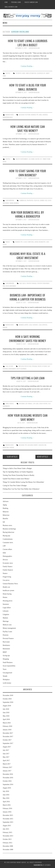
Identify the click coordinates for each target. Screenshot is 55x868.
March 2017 (7, 764)
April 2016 (6, 802)
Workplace (6, 680)
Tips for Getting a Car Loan (28, 378)
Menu (5, 23)
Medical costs (7, 625)
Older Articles (11, 457)
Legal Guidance (33, 325)
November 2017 (8, 737)
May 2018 (6, 716)
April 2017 (6, 760)
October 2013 (7, 839)
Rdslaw (5, 327)
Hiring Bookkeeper (40, 242)
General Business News (10, 584)
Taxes (5, 669)
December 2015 (8, 815)
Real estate (6, 642)
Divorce (5, 560)
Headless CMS (42, 445)
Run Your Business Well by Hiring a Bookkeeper (27, 214)
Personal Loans (16, 2)
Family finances (8, 570)
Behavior (6, 512)
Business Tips (35, 115)
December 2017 (8, 733)
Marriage (6, 621)
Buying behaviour (8, 532)
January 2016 (7, 812)
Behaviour (6, 515)
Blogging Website (33, 445)
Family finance (10, 404)
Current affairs (7, 549)
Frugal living (7, 577)
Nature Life (39, 159)
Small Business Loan (11, 7)
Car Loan (36, 404)
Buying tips (6, 536)
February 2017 (7, 767)
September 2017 (8, 743)
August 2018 (7, 706)
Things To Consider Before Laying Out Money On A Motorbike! (23, 482)
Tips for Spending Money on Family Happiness (18, 472)
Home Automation (31, 73)
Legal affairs (9, 366)
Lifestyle (8, 73)
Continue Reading (27, 66)
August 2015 (7, 826)
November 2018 (8, 695)
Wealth (5, 676)
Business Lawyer (24, 325)
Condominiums (10, 200)
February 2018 (7, 726)
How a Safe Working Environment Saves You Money (27, 339)
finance (8, 242)
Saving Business (14, 203)
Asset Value (22, 283)
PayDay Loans (7, 632)
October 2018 (7, 699)
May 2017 (6, 757)
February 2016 (7, 808)
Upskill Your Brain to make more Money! (16, 479)
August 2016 (7, 788)
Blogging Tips (23, 445)
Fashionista (38, 865)
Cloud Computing (29, 242)
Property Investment (43, 283)
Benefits (5, 519)
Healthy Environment (22, 159)
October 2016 (7, 781)
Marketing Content (8, 448)
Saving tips (6, 656)
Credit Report (43, 404)
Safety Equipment (21, 369)
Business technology (9, 529)
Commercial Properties (26, 200)
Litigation (6, 614)
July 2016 (6, 791)
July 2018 (6, 709)
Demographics (7, 556)
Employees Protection (25, 366)
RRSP (5, 652)
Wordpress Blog (8, 117)
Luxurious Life (41, 73)
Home (6, 2)
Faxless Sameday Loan (31, 2)
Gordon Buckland (20, 32)
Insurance (6, 604)
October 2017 (7, 740)
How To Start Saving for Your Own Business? (27, 173)
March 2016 (7, 805)
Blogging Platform (25, 115)
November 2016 (8, 778)
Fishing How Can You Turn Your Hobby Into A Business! (21, 489)
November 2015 (8, 819)
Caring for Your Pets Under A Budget (15, 486)
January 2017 (7, 771)
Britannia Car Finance (26, 404)
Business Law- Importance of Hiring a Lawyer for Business (27, 297)
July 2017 (6, 750)
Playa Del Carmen (39, 200)
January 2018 (7, 730)
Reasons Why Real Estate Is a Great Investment (27, 256)
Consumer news (8, 543)
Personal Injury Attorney (39, 366)
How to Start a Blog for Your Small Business (27, 87)
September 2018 (8, 702)
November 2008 (8, 850)
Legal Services (43, 325)
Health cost (6, 587)
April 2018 (6, 719)
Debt (4, 553)
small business (43, 115)
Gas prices (6, 580)
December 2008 (8, 846)
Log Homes (32, 159)
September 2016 (8, 784)
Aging (5, 505)
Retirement (6, 649)
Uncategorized (7, 673)
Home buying (7, 594)
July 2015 (6, 829)
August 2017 (7, 747)
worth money (7, 683)
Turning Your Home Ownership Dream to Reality (19, 475)
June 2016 (6, 795)
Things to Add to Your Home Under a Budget (17, 468)
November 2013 (8, 836)
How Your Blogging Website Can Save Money (28, 417)
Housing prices (8, 601)
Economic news (8, 563)
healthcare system (8, 590)
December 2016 (8, 774)
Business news (9, 115)
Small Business (8, 662)
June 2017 (6, 754)
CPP (4, 546)
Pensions (6, 635)
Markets (5, 618)
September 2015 (8, 822)
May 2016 (6, 798)
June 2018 (6, 713)
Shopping (6, 659)
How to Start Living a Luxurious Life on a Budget (28, 43)
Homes (5, 597)
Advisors (6, 501)
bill (4, 522)
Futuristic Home (20, 73)
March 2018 (7, 723)
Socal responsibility (9, 666)
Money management (9, 628)
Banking (5, 508)
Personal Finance (8, 638)
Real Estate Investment (9, 286)
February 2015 (7, 832)
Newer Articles (44, 457)
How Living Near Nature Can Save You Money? (27, 129)
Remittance (6, 645)
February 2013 (7, 843)
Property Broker (31, 283)
